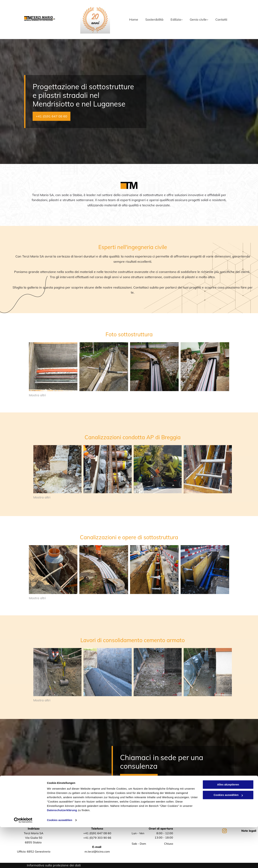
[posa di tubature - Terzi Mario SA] (104, 367)
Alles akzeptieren (228, 825)
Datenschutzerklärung (62, 851)
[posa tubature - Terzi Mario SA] (53, 367)
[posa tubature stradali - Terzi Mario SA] (154, 367)
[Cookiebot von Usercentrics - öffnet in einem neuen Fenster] (23, 861)
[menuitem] (130, 19)
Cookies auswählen (60, 861)
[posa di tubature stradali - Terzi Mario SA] (205, 367)
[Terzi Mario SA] (57, 469)
